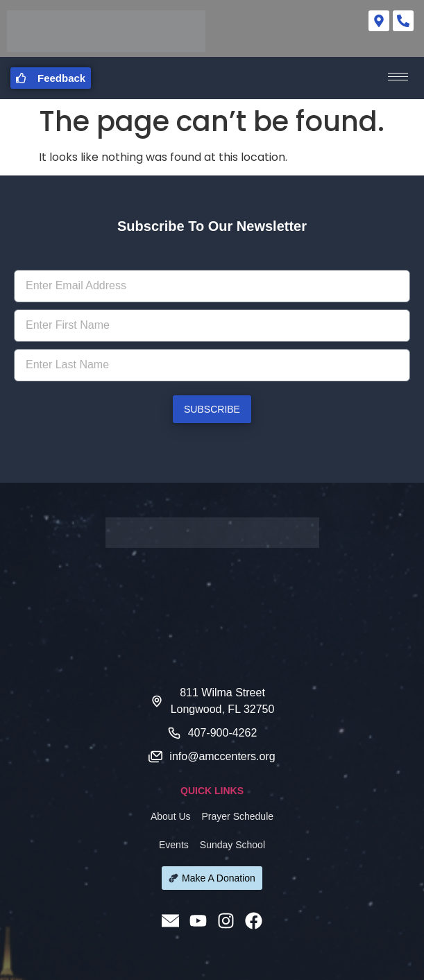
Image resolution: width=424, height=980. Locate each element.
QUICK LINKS (212, 791)
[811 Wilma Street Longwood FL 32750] (212, 612)
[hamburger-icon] (398, 77)
